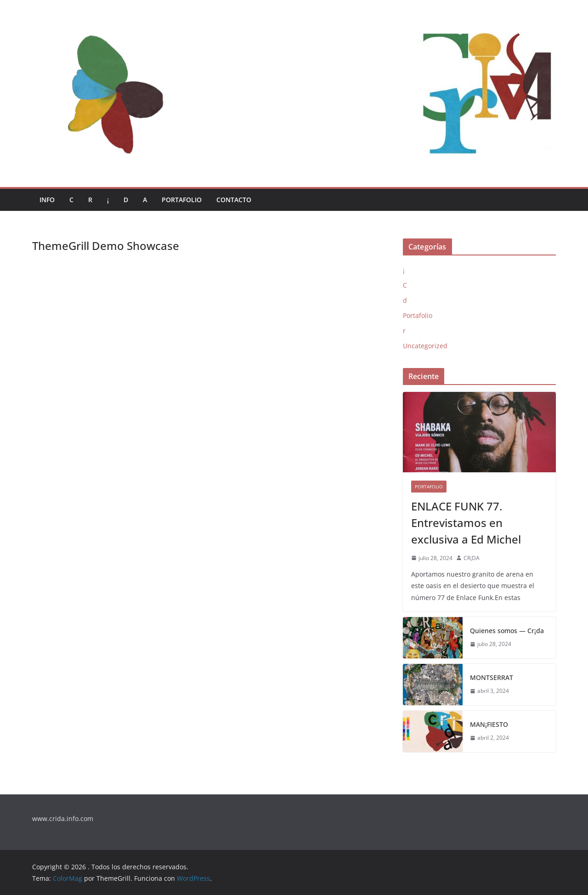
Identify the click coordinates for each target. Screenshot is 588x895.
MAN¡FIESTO (489, 724)
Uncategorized (425, 346)
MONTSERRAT (492, 677)
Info (47, 200)
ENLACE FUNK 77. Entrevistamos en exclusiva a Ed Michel (466, 523)
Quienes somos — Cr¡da (507, 631)
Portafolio (182, 200)
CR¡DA (472, 558)
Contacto (234, 200)
